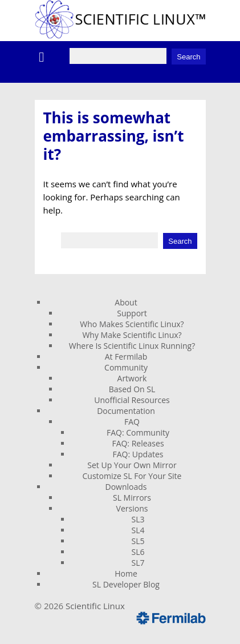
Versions (132, 508)
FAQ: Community (138, 432)
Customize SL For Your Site (132, 476)
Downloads (126, 487)
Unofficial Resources (132, 400)
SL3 (138, 519)
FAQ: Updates (138, 454)
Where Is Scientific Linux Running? (132, 346)
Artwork (132, 378)
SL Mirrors (132, 498)
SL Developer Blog (126, 584)
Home (126, 573)
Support (132, 313)
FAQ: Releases (138, 443)
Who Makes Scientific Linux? (132, 324)
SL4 (138, 530)
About (126, 302)
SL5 (138, 541)
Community (126, 367)
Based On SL (132, 389)
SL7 (138, 563)
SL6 (138, 552)
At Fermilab (126, 357)
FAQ (132, 422)
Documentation (126, 411)
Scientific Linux (95, 606)
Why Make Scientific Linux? (132, 335)
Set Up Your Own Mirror (132, 465)
